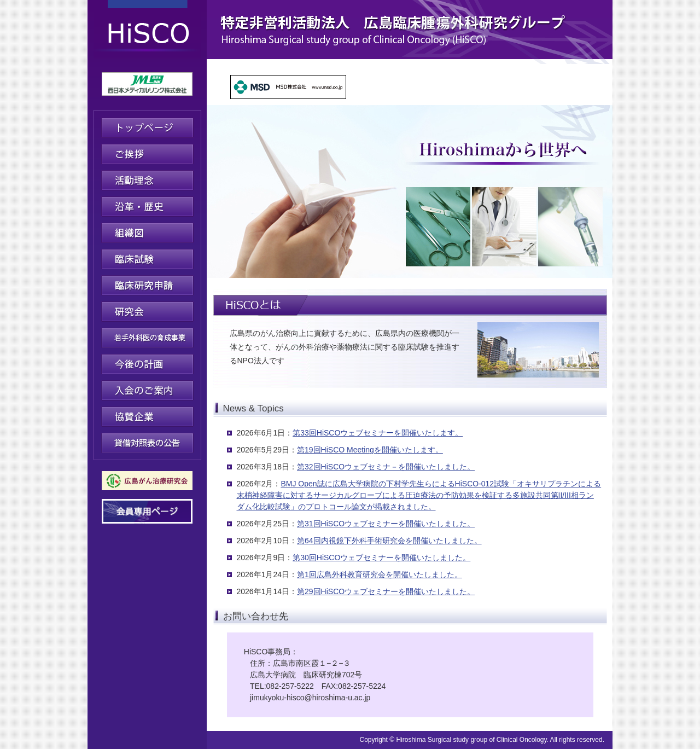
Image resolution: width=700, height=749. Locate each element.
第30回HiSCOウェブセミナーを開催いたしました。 (381, 558)
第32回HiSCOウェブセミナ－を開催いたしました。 (386, 467)
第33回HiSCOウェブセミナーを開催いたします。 (378, 433)
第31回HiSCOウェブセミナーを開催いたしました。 (386, 524)
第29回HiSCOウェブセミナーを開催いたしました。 (386, 591)
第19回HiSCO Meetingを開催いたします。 (370, 450)
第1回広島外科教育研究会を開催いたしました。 (380, 574)
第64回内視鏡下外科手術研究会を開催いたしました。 (389, 541)
